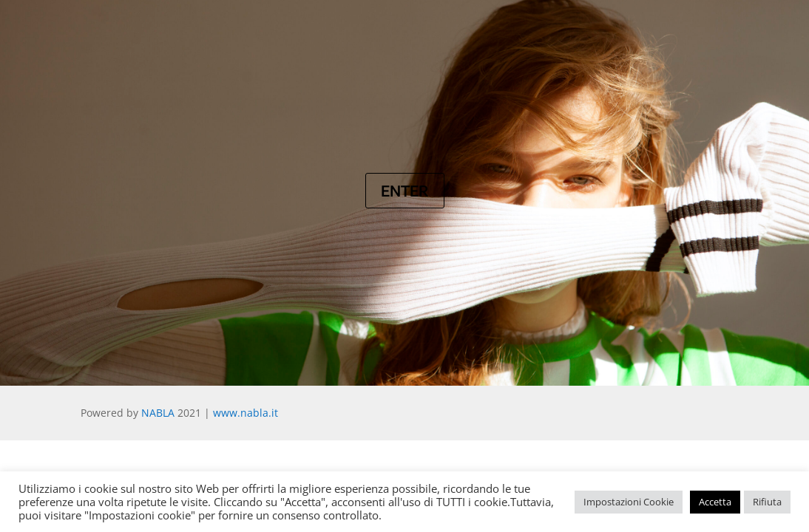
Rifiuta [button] (767, 502)
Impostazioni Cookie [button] (629, 502)
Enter (405, 190)
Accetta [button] (715, 502)
